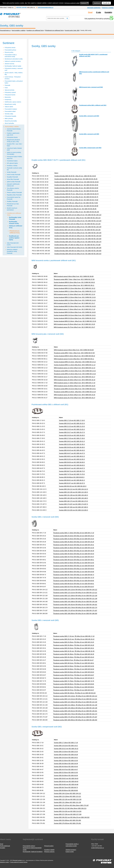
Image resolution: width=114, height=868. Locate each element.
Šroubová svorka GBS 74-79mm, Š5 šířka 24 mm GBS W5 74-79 (74, 681)
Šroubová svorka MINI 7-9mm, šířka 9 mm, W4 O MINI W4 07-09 (74, 353)
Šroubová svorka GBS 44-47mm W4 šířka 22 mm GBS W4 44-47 (74, 557)
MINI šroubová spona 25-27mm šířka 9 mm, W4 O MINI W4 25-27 (75, 398)
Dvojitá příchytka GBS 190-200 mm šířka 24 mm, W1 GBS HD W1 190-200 (78, 251)
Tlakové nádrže (9, 107)
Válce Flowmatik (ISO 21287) (13, 244)
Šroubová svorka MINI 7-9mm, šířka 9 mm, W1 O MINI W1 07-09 (74, 279)
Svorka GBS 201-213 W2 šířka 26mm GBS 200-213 (70, 808)
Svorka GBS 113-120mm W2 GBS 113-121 (67, 796)
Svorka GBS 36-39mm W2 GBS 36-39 (66, 764)
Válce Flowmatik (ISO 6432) (14, 247)
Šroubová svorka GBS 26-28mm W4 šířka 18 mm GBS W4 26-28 (74, 542)
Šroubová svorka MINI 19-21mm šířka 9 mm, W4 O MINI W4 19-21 (75, 389)
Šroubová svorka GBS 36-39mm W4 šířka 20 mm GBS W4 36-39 (74, 551)
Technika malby (9, 114)
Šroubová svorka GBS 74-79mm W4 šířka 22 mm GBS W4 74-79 (74, 578)
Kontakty (108, 12)
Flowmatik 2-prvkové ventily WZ (14, 169)
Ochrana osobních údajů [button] (72, 3)
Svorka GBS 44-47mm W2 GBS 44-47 (66, 770)
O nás (99, 12)
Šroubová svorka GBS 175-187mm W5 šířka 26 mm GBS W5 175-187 (75, 717)
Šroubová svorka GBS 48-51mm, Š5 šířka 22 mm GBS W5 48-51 (74, 663)
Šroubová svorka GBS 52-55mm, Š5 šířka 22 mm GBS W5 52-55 (74, 666)
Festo (6, 88)
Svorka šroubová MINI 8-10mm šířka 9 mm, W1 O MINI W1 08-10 (74, 282)
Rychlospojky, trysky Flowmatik (15, 218)
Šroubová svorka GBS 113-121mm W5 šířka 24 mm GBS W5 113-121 (75, 699)
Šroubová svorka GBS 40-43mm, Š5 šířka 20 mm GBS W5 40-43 (74, 657)
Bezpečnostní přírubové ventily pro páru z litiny (13, 141)
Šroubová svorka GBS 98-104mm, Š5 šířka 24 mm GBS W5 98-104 (74, 693)
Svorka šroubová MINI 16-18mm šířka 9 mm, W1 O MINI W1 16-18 (75, 306)
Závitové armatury (71, 850)
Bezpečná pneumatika (11, 121)
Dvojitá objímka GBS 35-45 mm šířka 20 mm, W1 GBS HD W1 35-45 (76, 179)
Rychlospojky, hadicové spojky (13, 66)
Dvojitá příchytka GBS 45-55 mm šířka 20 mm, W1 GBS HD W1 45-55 (76, 185)
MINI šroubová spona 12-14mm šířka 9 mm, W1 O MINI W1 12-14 (74, 294)
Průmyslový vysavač (10, 92)
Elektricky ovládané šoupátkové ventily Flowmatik (12, 251)
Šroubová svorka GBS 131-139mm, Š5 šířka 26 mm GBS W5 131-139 (75, 705)
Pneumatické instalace (11, 109)
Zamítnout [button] (97, 3)
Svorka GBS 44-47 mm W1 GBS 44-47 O (72, 453)
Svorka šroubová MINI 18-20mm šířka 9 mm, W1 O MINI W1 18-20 (75, 312)
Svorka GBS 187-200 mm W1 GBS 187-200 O (73, 507)
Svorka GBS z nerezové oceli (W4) (89, 116)
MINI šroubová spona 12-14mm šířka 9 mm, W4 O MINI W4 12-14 (75, 368)
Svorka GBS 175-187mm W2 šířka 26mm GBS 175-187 (71, 805)
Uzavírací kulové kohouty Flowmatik (14, 130)
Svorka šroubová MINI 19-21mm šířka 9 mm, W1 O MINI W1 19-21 (75, 315)
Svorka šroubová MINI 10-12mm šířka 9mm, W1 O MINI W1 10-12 (74, 288)
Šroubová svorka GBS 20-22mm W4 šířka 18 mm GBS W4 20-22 (74, 536)
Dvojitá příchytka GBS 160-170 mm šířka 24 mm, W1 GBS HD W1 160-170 (78, 242)
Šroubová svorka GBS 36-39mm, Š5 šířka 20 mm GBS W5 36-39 (74, 654)
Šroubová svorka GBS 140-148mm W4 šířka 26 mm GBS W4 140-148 (75, 602)
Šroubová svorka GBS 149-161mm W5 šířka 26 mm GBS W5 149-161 (75, 711)
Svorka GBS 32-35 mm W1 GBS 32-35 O (72, 444)
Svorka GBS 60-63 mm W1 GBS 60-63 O (72, 465)
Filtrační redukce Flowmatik (14, 192)
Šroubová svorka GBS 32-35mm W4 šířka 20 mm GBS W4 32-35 (74, 548)
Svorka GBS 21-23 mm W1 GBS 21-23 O (72, 426)
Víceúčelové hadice (12, 161)
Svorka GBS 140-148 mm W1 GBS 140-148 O (73, 498)
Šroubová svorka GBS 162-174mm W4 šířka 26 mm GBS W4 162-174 (75, 608)
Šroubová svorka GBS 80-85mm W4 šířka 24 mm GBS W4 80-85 (74, 581)
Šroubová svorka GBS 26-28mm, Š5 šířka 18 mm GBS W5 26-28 (74, 645)
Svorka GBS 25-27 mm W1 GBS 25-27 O (72, 432)
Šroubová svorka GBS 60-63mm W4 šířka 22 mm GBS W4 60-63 (74, 569)
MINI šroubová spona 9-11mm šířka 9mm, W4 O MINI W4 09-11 (74, 359)
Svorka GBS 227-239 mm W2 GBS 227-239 (68, 814)
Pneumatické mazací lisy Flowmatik (14, 198)
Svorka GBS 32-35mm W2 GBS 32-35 (66, 761)
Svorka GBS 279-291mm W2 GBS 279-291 (67, 823)
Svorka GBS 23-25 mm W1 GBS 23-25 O (72, 429)
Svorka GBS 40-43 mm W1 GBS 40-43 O (72, 450)
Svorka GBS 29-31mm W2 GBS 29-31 (66, 758)
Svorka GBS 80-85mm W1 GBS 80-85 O (72, 477)
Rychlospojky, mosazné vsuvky (14, 223)
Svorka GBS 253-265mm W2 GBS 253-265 (67, 820)
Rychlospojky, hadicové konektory (33, 852)
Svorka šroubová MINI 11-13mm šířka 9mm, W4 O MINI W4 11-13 (75, 365)
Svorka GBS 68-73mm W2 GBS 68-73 (66, 787)
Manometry (8, 97)
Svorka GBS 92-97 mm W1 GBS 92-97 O (72, 483)
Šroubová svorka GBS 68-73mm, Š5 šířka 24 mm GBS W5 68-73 (74, 678)
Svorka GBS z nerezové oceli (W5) (89, 134)
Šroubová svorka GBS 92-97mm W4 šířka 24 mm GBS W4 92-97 (74, 587)
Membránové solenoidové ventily (14, 59)
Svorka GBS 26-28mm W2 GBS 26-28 (66, 755)
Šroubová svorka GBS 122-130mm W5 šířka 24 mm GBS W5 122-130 (75, 702)
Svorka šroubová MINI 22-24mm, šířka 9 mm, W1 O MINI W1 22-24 (75, 321)
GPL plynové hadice (12, 163)
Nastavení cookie (4, 862)
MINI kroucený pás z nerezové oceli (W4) (91, 87)
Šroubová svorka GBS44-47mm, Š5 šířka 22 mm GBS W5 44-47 (73, 660)
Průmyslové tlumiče (10, 95)
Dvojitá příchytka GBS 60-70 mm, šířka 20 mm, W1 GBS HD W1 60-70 (76, 194)
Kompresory (8, 100)
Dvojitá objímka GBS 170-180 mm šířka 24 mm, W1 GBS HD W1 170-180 (77, 245)
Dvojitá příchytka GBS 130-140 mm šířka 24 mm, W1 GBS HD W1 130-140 (78, 233)
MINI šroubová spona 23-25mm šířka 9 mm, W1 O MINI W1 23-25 (74, 324)
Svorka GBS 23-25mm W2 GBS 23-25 (66, 752)
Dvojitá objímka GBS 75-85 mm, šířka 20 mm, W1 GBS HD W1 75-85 (76, 203)
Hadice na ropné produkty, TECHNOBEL (14, 153)
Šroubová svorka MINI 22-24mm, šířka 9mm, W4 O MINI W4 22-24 (75, 392)
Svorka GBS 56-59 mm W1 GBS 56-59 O (72, 462)
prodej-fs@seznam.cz (98, 848)
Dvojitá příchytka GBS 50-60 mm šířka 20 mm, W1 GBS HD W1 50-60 (76, 188)
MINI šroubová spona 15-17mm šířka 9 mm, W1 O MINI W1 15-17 (74, 303)
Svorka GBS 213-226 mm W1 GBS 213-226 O (73, 510)
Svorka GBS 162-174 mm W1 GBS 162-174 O (73, 501)
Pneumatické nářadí (10, 111)
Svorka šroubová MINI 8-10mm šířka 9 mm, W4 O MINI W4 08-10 (74, 356)
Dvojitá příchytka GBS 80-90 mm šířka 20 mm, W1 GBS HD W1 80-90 (76, 206)
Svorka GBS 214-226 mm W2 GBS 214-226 (68, 811)
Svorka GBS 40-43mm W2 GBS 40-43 (66, 767)
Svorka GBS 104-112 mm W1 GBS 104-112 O (73, 489)
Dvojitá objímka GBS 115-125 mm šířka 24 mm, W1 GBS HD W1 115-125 (77, 224)
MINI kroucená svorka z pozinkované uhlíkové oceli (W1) (94, 73)
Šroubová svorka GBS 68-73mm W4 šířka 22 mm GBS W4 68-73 (74, 575)
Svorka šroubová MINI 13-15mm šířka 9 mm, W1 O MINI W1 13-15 (75, 297)
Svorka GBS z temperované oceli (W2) (90, 148)
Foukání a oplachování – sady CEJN (14, 134)
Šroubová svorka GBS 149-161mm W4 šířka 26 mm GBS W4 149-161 (75, 605)
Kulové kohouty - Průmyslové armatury (13, 78)
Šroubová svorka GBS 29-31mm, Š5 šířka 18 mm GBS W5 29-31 (74, 648)
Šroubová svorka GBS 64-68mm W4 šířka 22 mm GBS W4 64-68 (74, 572)
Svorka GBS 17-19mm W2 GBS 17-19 (66, 743)
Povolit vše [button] (106, 3)
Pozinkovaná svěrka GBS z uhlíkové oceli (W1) (93, 105)
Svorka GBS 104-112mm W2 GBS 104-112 (67, 793)
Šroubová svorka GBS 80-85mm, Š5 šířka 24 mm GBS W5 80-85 (74, 684)
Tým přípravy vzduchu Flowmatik (13, 189)
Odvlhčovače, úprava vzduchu (13, 102)
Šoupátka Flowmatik (12, 177)
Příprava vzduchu (49, 852)
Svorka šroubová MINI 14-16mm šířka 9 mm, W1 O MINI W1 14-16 (75, 300)
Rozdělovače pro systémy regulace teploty (14, 238)
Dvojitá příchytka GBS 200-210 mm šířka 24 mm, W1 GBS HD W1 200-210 (78, 254)
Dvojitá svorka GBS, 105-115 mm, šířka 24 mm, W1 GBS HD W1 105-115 (77, 218)
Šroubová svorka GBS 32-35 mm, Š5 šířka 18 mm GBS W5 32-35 (74, 651)
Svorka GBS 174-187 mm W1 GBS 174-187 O (73, 504)
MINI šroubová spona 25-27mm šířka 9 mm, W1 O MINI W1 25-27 (74, 327)
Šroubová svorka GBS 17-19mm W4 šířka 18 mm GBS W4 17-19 (74, 533)
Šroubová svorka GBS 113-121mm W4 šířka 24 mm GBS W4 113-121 (75, 593)
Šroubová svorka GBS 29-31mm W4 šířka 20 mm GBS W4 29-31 (74, 545)
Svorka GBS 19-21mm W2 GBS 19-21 (66, 746)
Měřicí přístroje (9, 119)
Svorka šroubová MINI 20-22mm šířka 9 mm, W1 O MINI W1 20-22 (75, 318)
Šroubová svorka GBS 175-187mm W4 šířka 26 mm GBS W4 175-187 (75, 611)
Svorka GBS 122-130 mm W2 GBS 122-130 (68, 799)
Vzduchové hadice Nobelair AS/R (14, 149)
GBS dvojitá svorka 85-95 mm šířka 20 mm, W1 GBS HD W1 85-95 (75, 209)
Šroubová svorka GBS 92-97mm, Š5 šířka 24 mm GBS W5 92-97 (74, 690)
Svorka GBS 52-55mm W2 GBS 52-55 (66, 773)
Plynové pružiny (9, 52)
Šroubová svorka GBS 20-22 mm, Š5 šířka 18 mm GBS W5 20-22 (74, 639)
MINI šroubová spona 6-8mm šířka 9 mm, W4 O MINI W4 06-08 (74, 350)
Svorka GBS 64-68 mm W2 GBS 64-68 (66, 785)
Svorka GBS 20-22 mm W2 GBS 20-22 (66, 749)
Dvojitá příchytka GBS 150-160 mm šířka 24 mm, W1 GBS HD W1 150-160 (78, 239)
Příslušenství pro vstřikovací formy (15, 232)
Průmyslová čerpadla (10, 116)
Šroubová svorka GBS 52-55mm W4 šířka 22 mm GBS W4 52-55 (74, 563)
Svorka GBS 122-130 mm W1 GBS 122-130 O (73, 492)
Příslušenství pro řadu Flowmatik (13, 205)
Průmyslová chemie (10, 48)
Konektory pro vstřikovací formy (14, 214)
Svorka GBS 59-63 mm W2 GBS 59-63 (66, 779)
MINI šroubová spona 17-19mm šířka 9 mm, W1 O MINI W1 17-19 (74, 309)
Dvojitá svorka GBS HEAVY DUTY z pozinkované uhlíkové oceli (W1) (93, 55)
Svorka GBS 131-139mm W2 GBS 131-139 (67, 802)
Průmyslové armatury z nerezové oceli (14, 69)
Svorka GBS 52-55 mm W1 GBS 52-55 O (72, 459)
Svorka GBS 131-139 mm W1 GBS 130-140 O (73, 495)
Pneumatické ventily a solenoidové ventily (11, 56)
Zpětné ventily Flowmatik (14, 182)
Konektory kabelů (49, 850)
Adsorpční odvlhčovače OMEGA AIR (13, 185)
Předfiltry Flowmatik (12, 201)
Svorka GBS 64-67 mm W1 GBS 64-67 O (72, 468)
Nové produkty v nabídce (12, 127)
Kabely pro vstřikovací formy (16, 227)
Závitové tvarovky (9, 64)
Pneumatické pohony (10, 50)
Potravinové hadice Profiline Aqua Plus (14, 158)
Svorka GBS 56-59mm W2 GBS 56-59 (66, 776)
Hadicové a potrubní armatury (13, 61)
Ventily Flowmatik (12, 172)
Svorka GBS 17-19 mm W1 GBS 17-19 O (72, 420)
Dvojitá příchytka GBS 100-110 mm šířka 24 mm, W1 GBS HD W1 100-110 (78, 215)
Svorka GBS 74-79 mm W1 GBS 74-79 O (72, 474)
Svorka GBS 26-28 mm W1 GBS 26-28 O (72, 435)
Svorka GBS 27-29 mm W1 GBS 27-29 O (72, 438)
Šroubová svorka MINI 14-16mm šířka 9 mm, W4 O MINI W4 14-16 (75, 374)
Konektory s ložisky (12, 166)
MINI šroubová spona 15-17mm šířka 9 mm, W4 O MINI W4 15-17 (75, 377)
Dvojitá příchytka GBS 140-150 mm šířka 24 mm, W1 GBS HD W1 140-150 (78, 236)
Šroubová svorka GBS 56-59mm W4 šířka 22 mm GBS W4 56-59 (74, 566)
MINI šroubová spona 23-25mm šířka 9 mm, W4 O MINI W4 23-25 (75, 395)
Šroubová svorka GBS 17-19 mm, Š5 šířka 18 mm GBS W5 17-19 (74, 636)
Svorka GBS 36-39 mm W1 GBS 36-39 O (72, 447)
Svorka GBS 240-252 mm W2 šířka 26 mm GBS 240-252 (72, 817)
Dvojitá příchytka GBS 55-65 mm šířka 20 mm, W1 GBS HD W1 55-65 (76, 191)
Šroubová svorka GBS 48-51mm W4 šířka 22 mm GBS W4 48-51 (74, 560)
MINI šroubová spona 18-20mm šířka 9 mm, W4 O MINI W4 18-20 (75, 386)
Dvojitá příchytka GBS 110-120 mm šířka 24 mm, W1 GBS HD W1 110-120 (78, 221)
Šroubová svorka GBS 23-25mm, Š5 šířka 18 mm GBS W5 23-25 (74, 642)
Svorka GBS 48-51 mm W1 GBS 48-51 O (72, 456)
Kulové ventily (70, 852)
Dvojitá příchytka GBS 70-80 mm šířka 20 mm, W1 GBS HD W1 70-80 (76, 200)
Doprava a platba (108, 8)
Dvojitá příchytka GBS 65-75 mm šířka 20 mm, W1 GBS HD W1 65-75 (76, 197)
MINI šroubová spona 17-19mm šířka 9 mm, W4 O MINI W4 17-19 (75, 383)
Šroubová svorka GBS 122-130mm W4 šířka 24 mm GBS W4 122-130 (75, 596)
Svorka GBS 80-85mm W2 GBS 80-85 (66, 790)
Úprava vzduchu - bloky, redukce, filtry (14, 74)
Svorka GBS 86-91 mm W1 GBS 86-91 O (72, 480)
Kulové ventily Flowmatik (14, 175)
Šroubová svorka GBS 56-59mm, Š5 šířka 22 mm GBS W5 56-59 (74, 669)
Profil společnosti (5, 846)
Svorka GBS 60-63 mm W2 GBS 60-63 (66, 782)
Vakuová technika (9, 90)
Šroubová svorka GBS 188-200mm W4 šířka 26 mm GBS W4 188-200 (75, 614)
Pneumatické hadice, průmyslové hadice (14, 82)
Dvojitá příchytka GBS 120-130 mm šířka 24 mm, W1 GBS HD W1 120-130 (78, 227)
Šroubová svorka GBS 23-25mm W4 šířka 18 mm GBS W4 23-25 (74, 539)
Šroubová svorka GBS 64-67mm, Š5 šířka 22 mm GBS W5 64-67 (74, 675)
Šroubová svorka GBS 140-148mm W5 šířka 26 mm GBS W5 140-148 (75, 708)
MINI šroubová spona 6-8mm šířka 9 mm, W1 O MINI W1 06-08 (74, 276)
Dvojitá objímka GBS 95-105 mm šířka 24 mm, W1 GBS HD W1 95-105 (77, 212)
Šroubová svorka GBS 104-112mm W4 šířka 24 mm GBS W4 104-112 (75, 590)
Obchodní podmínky (94, 8)
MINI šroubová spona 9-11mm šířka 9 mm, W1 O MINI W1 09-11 (74, 285)
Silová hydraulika (9, 123)
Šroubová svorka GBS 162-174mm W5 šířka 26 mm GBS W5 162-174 (75, 714)
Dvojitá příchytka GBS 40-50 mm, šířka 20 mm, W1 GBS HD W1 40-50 (76, 182)
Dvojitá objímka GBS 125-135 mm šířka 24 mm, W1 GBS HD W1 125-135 (77, 230)
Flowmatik (7, 85)
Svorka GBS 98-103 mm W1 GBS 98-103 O (73, 486)
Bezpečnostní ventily (10, 104)
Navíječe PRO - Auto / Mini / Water (14, 145)
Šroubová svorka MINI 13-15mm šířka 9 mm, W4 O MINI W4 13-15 (75, 371)
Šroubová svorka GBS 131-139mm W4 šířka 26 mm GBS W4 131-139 (75, 599)
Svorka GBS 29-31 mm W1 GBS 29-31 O (72, 441)
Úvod (90, 12)
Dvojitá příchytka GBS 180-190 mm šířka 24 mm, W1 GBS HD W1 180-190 (78, 248)
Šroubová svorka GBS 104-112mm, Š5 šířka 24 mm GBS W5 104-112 (75, 696)
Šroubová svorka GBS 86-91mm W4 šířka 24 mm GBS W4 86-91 (74, 584)
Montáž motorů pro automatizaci (12, 209)
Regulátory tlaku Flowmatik (14, 195)
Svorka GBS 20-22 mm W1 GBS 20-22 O (72, 423)
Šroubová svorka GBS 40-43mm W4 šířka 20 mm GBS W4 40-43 (74, 554)
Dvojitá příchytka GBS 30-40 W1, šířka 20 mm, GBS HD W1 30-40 (75, 176)
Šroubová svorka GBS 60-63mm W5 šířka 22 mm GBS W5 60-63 (74, 672)
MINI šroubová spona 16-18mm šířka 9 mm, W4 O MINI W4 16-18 (75, 380)
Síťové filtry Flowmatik (13, 179)
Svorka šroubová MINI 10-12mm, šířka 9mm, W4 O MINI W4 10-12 (75, 362)
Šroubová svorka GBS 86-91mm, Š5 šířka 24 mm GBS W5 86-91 (74, 687)
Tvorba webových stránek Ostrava (19, 862)
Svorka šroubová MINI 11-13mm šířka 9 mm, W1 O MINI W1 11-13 (75, 291)
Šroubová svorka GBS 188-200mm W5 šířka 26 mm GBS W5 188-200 (75, 720)
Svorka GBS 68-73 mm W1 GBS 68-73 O (72, 471)
